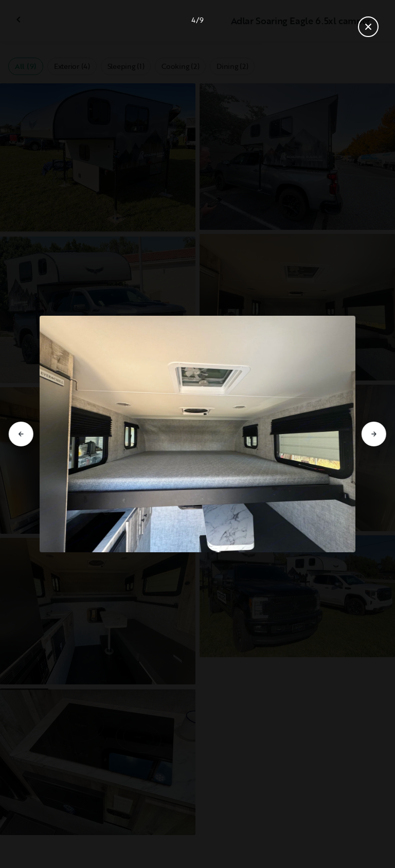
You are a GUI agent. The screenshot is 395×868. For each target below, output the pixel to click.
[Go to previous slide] (21, 434)
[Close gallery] (368, 27)
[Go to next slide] (374, 434)
